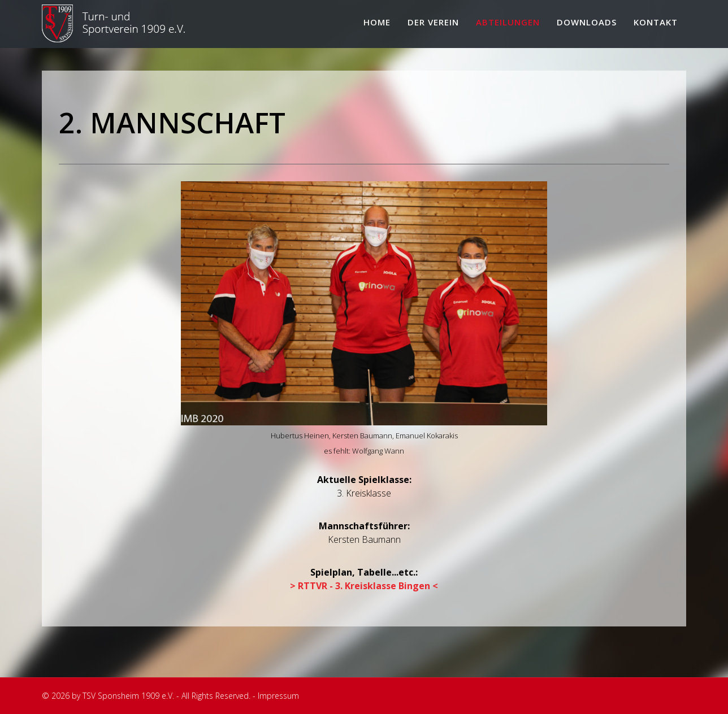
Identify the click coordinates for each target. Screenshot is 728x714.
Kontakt (656, 22)
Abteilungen (508, 22)
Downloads (587, 22)
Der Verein (433, 22)
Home (377, 22)
